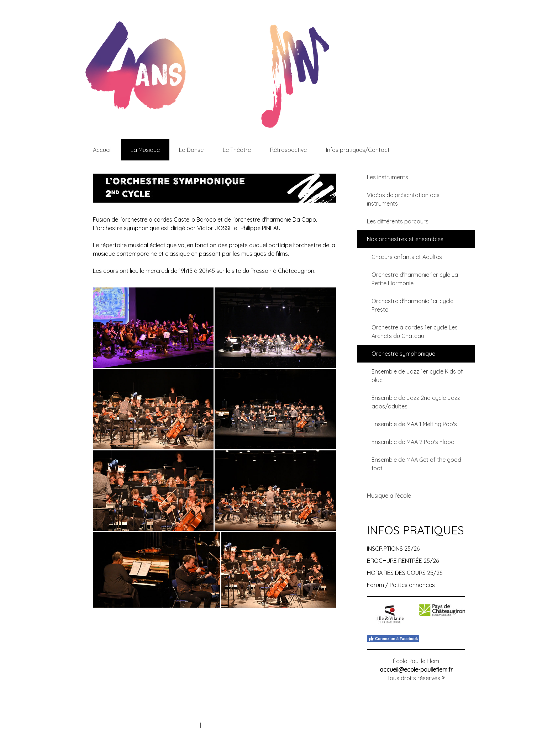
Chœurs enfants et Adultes (407, 257)
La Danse (191, 150)
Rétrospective (288, 150)
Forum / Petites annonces (401, 585)
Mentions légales (112, 725)
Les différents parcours (398, 221)
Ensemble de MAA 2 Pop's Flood (413, 442)
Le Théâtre (237, 150)
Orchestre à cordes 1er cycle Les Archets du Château (415, 332)
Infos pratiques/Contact (358, 150)
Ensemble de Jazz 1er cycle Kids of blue (417, 376)
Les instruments (388, 177)
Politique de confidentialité (167, 725)
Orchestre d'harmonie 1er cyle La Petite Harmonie (415, 279)
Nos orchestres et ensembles (405, 239)
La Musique (145, 150)
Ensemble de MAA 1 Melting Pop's (414, 424)
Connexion (453, 733)
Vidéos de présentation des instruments (403, 199)
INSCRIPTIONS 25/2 (392, 549)
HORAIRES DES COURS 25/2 (403, 573)
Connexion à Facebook (393, 639)
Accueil (102, 150)
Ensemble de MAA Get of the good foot (416, 464)
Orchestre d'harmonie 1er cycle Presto (412, 305)
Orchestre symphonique (403, 354)
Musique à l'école (389, 496)
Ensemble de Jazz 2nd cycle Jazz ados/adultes (416, 402)
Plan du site (216, 725)
